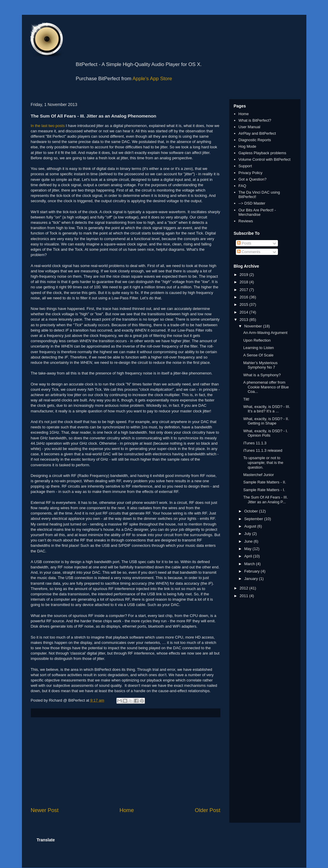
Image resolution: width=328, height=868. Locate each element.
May (248, 549)
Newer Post (45, 810)
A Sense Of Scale (258, 355)
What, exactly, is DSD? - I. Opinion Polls (266, 433)
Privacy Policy (251, 173)
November (254, 326)
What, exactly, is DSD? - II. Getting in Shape (266, 421)
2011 (245, 596)
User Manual (249, 127)
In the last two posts (48, 126)
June (249, 541)
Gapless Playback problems (262, 153)
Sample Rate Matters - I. (264, 490)
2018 (245, 282)
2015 (245, 304)
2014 (245, 312)
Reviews (246, 221)
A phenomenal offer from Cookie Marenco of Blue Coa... (266, 387)
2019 (245, 275)
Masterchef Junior (259, 475)
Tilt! (246, 399)
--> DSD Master (252, 203)
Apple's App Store (152, 79)
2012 (245, 588)
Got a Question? (253, 179)
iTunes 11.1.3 (255, 443)
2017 (245, 290)
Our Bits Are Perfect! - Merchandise (257, 212)
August (251, 526)
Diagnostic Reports (255, 140)
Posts (244, 243)
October (252, 511)
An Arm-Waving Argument (265, 333)
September (254, 519)
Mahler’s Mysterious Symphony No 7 (260, 365)
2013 (245, 320)
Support (245, 166)
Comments (249, 252)
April (249, 556)
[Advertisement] (126, 762)
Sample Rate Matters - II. (265, 482)
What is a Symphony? (262, 375)
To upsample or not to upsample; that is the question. (263, 462)
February (252, 571)
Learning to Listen (259, 348)
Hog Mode (247, 146)
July (248, 534)
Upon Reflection (257, 340)
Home (127, 810)
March (250, 564)
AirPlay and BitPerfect (257, 133)
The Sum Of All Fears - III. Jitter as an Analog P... (265, 500)
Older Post (208, 810)
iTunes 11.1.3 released (263, 450)
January (252, 579)
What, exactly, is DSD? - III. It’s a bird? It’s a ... (267, 409)
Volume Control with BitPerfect (265, 159)
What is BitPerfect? (255, 120)
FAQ (242, 186)
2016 (245, 297)
